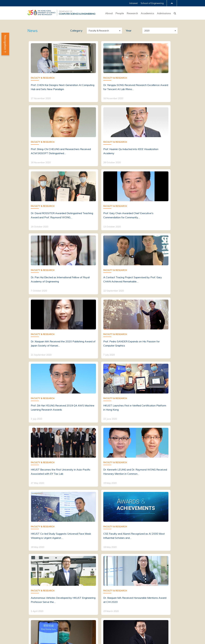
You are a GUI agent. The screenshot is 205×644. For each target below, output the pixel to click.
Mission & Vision (36, 589)
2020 (160, 31)
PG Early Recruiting (162, 593)
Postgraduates (67, 593)
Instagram (161, 638)
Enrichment (126, 593)
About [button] (109, 13)
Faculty (62, 584)
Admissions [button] (164, 13)
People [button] (120, 13)
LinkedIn (154, 638)
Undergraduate (129, 584)
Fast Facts (33, 598)
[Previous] (94, 559)
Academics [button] (147, 13)
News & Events (36, 602)
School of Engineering (152, 3)
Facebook (148, 638)
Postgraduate (128, 589)
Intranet (134, 3)
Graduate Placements (164, 598)
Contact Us (34, 611)
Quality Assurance (130, 598)
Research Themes (100, 584)
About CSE (34, 593)
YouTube (167, 638)
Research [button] (132, 13)
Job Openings (35, 606)
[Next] (112, 559)
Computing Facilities (101, 601)
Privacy (58, 629)
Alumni (62, 598)
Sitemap (70, 629)
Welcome (33, 584)
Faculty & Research (105, 31)
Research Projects (100, 596)
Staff (61, 589)
